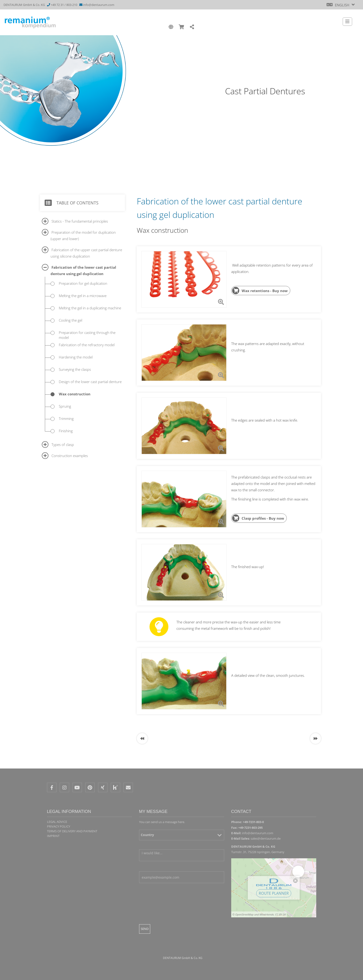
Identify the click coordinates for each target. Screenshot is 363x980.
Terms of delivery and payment (72, 831)
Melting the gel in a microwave (83, 296)
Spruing (65, 406)
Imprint (53, 836)
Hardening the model (76, 357)
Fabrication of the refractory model (87, 345)
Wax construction (75, 394)
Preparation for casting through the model (87, 335)
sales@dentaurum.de (266, 838)
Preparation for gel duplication (83, 283)
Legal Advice (57, 822)
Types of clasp (63, 445)
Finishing (66, 431)
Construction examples (70, 456)
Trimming (66, 419)
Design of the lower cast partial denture (90, 382)
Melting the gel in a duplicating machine (90, 308)
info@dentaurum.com (99, 5)
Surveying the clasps (75, 369)
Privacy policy (59, 826)
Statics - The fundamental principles (80, 221)
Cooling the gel (70, 320)
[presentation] (175, 917)
